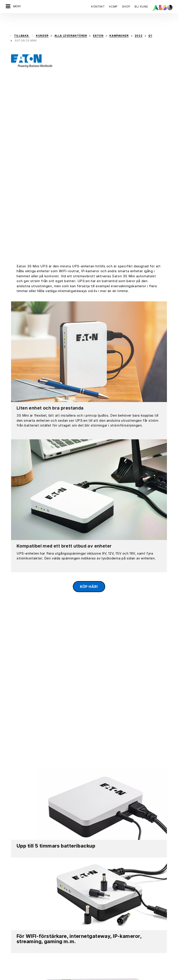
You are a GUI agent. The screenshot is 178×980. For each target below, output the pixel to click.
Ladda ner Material (72, 733)
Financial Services (102, 901)
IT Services (97, 909)
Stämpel (77, 977)
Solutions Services (103, 924)
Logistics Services (102, 916)
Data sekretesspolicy (53, 977)
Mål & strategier (17, 940)
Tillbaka (22, 24)
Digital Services (100, 893)
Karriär (10, 901)
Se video (118, 733)
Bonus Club (97, 947)
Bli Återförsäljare (101, 962)
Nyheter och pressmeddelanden (29, 924)
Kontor (10, 916)
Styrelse (12, 893)
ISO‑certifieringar (18, 947)
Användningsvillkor (100, 977)
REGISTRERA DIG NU (106, 845)
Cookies (29, 977)
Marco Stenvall (85, 794)
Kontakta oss (19, 845)
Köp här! (89, 398)
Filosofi (11, 932)
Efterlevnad (14, 909)
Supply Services (101, 932)
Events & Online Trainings (107, 955)
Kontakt (98, 7)
